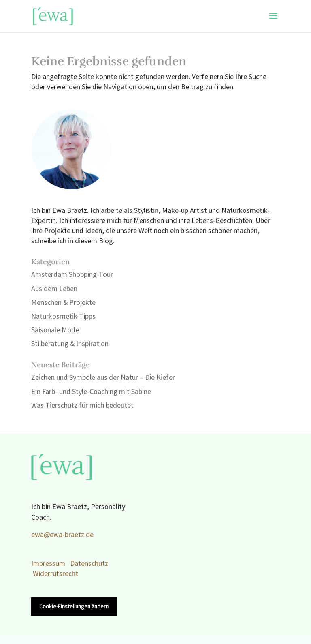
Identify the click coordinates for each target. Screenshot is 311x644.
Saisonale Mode (55, 330)
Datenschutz (89, 564)
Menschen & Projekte (63, 303)
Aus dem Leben (54, 289)
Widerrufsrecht (55, 574)
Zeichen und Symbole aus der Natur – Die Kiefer (103, 378)
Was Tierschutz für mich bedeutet (82, 405)
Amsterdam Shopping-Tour (72, 275)
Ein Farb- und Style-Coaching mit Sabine (91, 392)
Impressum (48, 564)
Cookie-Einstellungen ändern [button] (74, 607)
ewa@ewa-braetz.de (62, 535)
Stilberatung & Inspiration (70, 344)
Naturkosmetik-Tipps (63, 316)
